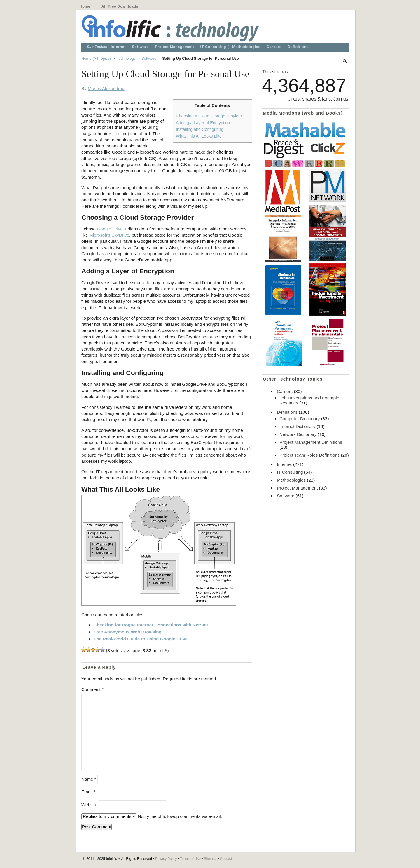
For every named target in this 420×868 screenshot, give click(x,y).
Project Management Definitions (311, 442)
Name (89, 779)
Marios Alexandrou (106, 88)
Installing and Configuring (200, 129)
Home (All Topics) (96, 58)
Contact (226, 859)
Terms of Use (190, 859)
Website (89, 805)
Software (140, 47)
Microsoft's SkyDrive (109, 235)
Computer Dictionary (300, 419)
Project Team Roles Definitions (310, 455)
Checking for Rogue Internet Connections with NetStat (151, 625)
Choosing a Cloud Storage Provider (209, 116)
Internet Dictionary (297, 426)
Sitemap (210, 859)
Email (88, 792)
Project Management (174, 47)
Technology (126, 58)
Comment (92, 689)
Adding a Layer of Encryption (203, 123)
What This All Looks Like (199, 136)
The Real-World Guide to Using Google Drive (141, 639)
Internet (118, 47)
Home (85, 6)
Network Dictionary (298, 434)
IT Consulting (213, 47)
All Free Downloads (120, 6)
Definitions (298, 47)
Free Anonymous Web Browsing (128, 632)
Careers (274, 47)
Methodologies (246, 47)
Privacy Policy (166, 859)
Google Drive (110, 229)
